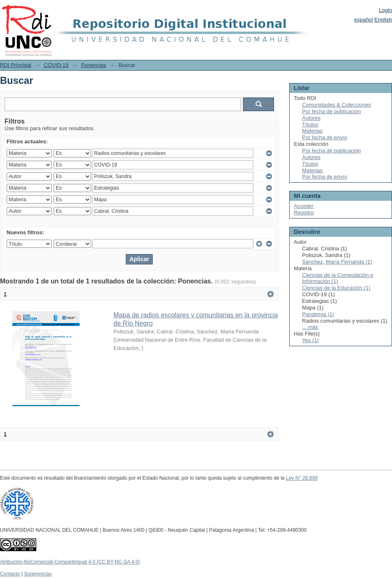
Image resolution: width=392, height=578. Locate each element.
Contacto (10, 574)
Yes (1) (311, 340)
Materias (312, 131)
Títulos (310, 125)
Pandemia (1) (318, 314)
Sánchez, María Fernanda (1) (337, 262)
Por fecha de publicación (331, 111)
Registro (304, 213)
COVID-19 (56, 65)
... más (310, 327)
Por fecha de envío (325, 137)
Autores (311, 118)
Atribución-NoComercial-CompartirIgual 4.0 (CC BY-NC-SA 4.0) (70, 562)
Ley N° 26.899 (302, 478)
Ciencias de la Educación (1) (336, 288)
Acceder (304, 206)
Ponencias (93, 65)
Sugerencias (38, 574)
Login (385, 10)
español (364, 20)
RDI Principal (16, 65)
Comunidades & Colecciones (337, 105)
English (383, 20)
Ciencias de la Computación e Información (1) (338, 278)
